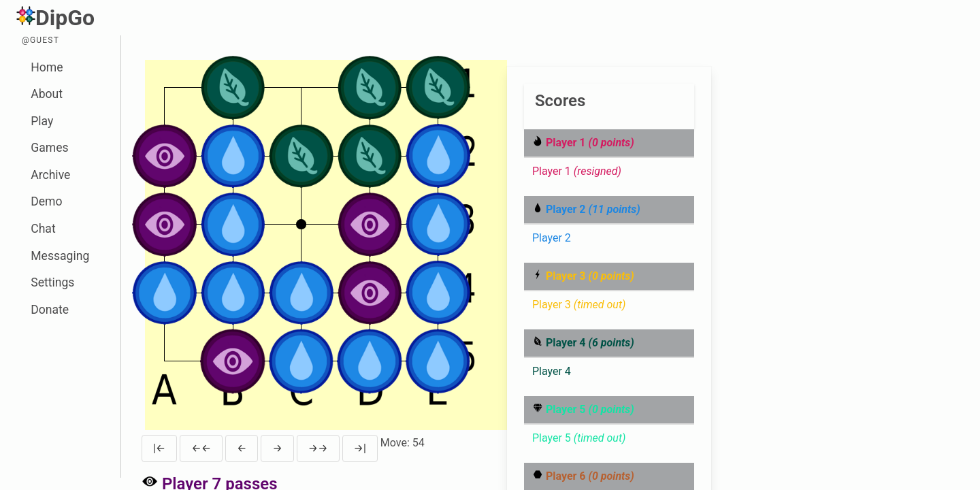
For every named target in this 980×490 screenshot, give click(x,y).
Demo (46, 201)
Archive (50, 175)
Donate (50, 310)
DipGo (55, 18)
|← (159, 448)
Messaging (60, 256)
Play (42, 121)
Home (47, 67)
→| (360, 448)
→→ (318, 448)
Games (49, 148)
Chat (43, 229)
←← (201, 448)
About (47, 94)
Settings (52, 282)
